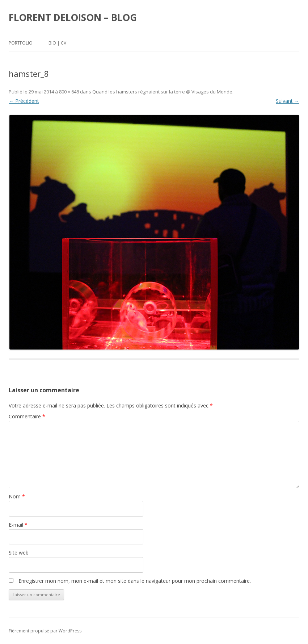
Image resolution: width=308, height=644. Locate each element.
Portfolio (21, 43)
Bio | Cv (57, 43)
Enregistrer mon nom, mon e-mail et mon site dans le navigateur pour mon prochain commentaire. (135, 581)
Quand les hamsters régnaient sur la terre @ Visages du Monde (162, 92)
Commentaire (27, 416)
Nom (17, 496)
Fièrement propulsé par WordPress (45, 631)
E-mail (18, 525)
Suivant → (288, 101)
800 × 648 (69, 92)
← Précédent (24, 101)
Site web (19, 553)
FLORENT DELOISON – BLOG (73, 17)
